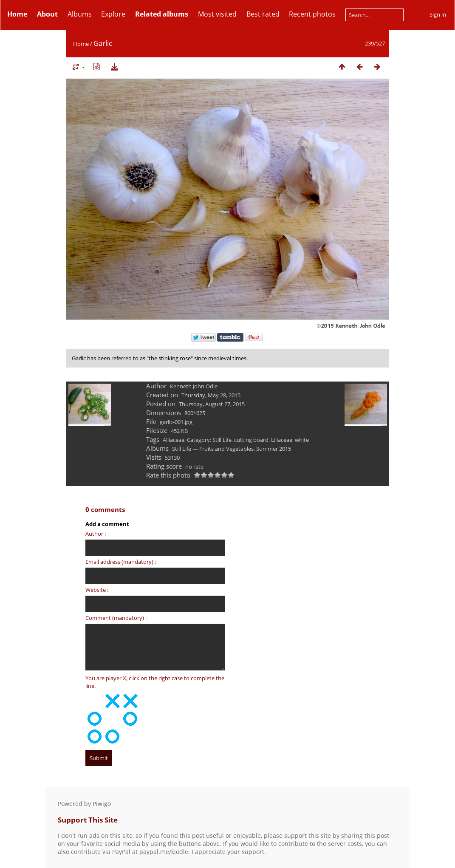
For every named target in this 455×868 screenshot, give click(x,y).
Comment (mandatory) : (116, 618)
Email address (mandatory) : (121, 562)
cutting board (251, 440)
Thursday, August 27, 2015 (212, 404)
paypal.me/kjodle (164, 852)
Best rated (263, 14)
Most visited (217, 14)
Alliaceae (174, 440)
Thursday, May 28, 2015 (211, 395)
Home (81, 44)
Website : (97, 590)
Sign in (438, 14)
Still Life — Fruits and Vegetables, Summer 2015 (232, 449)
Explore (113, 14)
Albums (80, 14)
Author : (96, 534)
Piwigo (102, 804)
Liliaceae (282, 440)
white (302, 440)
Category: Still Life (209, 440)
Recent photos (312, 14)
